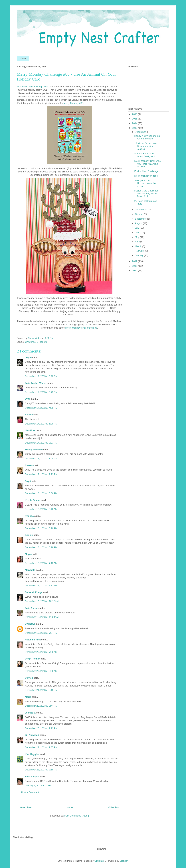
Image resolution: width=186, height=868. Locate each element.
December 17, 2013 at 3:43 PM (41, 392)
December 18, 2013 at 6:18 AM (41, 547)
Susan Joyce (32, 777)
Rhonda (29, 516)
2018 (135, 114)
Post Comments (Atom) (77, 816)
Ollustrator (100, 861)
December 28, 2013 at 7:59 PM (41, 770)
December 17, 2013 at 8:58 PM (41, 458)
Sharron (29, 465)
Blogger (124, 861)
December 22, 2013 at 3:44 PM (41, 706)
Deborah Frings (34, 592)
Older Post (114, 807)
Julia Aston (31, 608)
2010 (135, 270)
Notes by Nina (33, 640)
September (141, 219)
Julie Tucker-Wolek (36, 383)
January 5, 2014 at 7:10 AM (39, 786)
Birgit (28, 481)
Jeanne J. (31, 713)
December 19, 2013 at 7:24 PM (41, 633)
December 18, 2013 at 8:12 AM (41, 585)
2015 (135, 119)
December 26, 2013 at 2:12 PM (41, 728)
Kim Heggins (32, 754)
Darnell (29, 678)
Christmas (30, 342)
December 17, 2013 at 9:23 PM (41, 474)
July (137, 228)
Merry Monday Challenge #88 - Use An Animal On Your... (147, 164)
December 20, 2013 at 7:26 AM (41, 652)
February (140, 251)
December (141, 132)
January (139, 255)
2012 (135, 261)
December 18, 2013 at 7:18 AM (41, 563)
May (138, 237)
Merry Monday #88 (73, 103)
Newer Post (26, 807)
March (139, 246)
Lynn (28, 399)
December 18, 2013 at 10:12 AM (42, 601)
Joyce (28, 357)
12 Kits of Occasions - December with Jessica (146, 146)
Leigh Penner (32, 659)
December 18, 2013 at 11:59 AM (42, 617)
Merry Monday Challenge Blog (81, 328)
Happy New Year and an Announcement (147, 137)
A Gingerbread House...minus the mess (145, 183)
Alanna (29, 415)
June (138, 233)
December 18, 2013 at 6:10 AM (41, 528)
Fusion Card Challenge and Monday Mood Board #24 (146, 193)
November (141, 210)
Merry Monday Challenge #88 (32, 87)
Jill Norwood (32, 735)
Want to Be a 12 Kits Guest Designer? (145, 155)
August (139, 223)
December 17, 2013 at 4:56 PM (41, 408)
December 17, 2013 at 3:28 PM (41, 376)
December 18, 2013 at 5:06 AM (41, 493)
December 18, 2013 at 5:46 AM (41, 509)
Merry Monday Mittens (146, 176)
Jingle (28, 554)
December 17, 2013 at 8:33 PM (41, 443)
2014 (135, 123)
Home (23, 58)
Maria (28, 697)
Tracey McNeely (34, 450)
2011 (135, 266)
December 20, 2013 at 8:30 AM (41, 671)
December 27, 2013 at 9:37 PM (41, 747)
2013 (135, 128)
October (139, 214)
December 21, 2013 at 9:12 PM (41, 690)
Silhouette (42, 342)
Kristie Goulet (33, 500)
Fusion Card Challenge (146, 171)
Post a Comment (30, 792)
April (138, 242)
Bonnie (29, 535)
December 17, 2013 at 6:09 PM (41, 424)
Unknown (30, 624)
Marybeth (30, 570)
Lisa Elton (31, 430)
